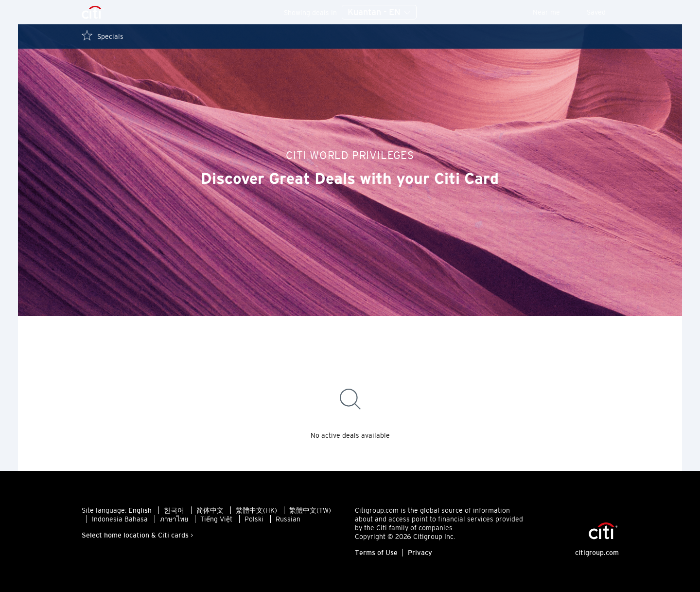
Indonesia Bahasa (120, 519)
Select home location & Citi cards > (138, 535)
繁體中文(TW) (310, 510)
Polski (254, 519)
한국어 (174, 510)
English (140, 510)
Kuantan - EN (379, 13)
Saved (603, 12)
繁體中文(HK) (256, 510)
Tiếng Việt (216, 519)
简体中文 (210, 510)
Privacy (420, 553)
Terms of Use (376, 553)
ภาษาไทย (174, 519)
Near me (553, 12)
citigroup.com (597, 553)
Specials (103, 36)
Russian (288, 519)
